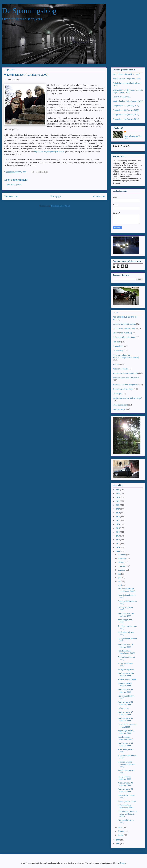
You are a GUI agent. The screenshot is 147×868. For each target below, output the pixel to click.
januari (121, 835)
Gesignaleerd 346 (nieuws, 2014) (126, 106)
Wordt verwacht (119, 409)
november (122, 558)
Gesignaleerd (118, 346)
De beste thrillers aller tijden (124, 337)
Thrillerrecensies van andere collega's (128, 398)
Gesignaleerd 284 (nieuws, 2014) (126, 119)
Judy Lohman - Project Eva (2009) (126, 74)
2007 (118, 844)
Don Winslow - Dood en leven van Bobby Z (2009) (127, 814)
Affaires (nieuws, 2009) (127, 680)
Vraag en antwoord (120, 405)
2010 (118, 547)
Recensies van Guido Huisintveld (126, 378)
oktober (121, 562)
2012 (118, 540)
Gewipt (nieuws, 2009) (127, 801)
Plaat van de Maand (121, 369)
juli (120, 574)
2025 (118, 490)
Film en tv (117, 342)
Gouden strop (118, 351)
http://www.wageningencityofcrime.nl (49, 151)
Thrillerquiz (117, 393)
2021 (118, 505)
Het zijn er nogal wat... (122, 97)
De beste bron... (124, 708)
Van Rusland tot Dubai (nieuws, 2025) (128, 101)
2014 (118, 532)
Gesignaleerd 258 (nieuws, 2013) (126, 115)
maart (121, 827)
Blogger (123, 863)
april (120, 585)
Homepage (55, 196)
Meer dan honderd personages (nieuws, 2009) (127, 764)
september (122, 566)
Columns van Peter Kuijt (122, 333)
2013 (118, 536)
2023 (118, 497)
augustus (122, 570)
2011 (118, 543)
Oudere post (99, 196)
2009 (118, 551)
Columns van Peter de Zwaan (124, 328)
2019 (118, 513)
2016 (118, 524)
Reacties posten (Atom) (60, 206)
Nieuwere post (11, 196)
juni (120, 578)
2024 (118, 494)
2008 (118, 840)
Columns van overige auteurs (124, 324)
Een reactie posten (14, 185)
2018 (118, 517)
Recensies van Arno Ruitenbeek (125, 373)
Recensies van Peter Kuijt (123, 389)
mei (120, 581)
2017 (118, 520)
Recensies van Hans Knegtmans (125, 385)
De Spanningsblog (29, 11)
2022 (118, 501)
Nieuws (116, 364)
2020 (118, 509)
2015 (118, 528)
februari (121, 831)
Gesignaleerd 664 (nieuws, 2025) (126, 110)
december (122, 555)
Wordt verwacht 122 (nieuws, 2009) (127, 79)
